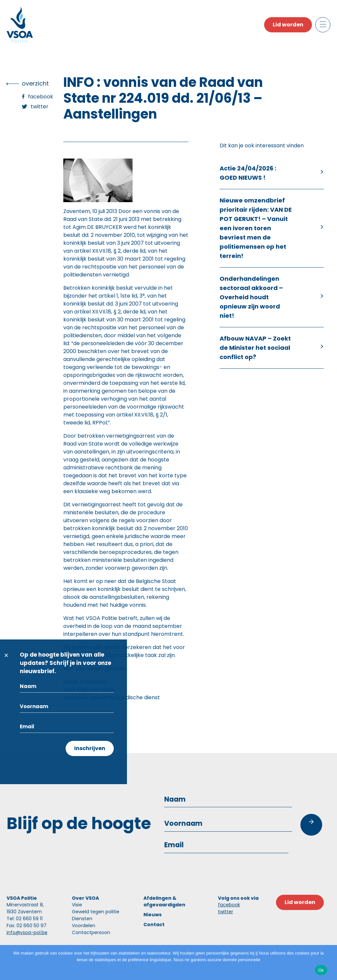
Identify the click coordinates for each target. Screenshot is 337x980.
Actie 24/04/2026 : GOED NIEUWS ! (248, 173)
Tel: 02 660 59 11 (25, 919)
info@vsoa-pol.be (27, 932)
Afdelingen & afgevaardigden (164, 901)
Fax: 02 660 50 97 (27, 926)
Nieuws (153, 915)
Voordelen (84, 926)
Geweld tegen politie (96, 912)
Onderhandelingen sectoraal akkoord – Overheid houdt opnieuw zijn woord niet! (251, 297)
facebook (229, 905)
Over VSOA (85, 898)
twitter (226, 912)
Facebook (41, 97)
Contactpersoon (91, 932)
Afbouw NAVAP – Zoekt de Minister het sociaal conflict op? (255, 348)
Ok (321, 970)
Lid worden (288, 25)
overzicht (35, 83)
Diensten (82, 919)
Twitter (40, 107)
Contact (154, 925)
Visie (77, 905)
